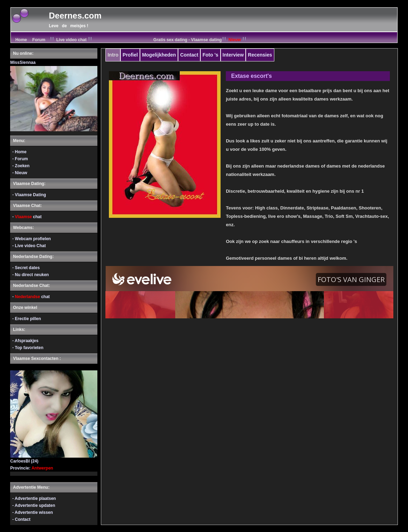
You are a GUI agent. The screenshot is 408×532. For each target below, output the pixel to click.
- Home (19, 152)
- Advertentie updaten (34, 505)
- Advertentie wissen (32, 512)
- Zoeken (21, 166)
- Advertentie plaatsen (34, 498)
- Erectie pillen (27, 319)
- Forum (20, 159)
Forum (39, 40)
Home (20, 40)
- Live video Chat (29, 246)
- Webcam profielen (31, 239)
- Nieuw (20, 173)
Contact (189, 55)
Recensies (260, 55)
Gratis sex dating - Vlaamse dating (200, 40)
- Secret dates (26, 268)
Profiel (130, 55)
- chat (27, 217)
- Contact (21, 519)
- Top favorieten (28, 348)
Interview (233, 55)
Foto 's (210, 55)
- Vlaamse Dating (29, 195)
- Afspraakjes (25, 341)
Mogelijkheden (159, 55)
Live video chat (71, 40)
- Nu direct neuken (31, 275)
